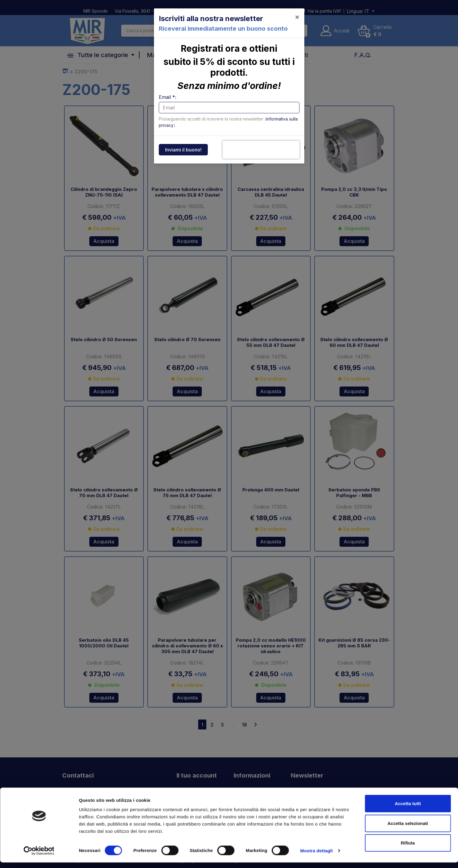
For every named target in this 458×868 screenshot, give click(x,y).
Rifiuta (408, 848)
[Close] (297, 17)
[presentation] (261, 150)
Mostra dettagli (316, 856)
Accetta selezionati (408, 829)
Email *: (168, 97)
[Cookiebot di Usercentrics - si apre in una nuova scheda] (39, 856)
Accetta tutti (408, 809)
